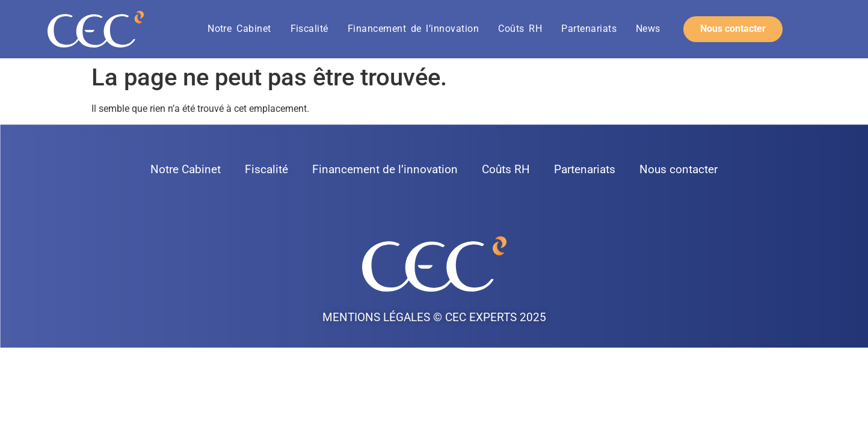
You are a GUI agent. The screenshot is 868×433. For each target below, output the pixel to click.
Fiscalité (309, 29)
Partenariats (589, 29)
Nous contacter (679, 169)
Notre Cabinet (239, 29)
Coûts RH (520, 29)
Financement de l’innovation (413, 29)
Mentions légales (376, 317)
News (648, 29)
